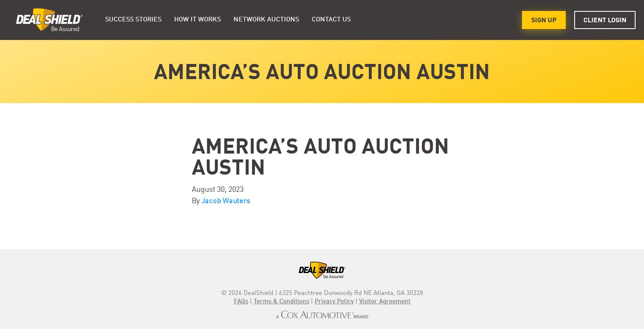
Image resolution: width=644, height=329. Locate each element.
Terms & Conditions (281, 302)
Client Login (605, 21)
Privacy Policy (334, 302)
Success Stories (133, 20)
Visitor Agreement (385, 302)
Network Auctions (266, 20)
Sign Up (544, 21)
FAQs (241, 302)
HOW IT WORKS (197, 20)
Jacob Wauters (226, 201)
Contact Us (331, 20)
